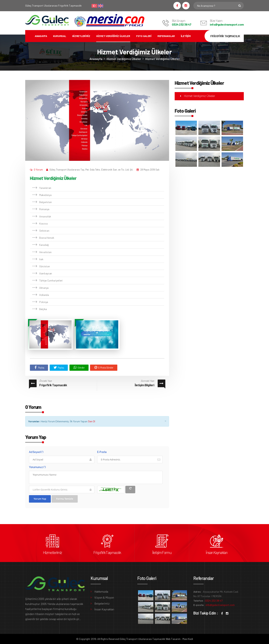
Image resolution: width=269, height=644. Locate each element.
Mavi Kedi (188, 639)
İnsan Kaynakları (217, 552)
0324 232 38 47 (181, 24)
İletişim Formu (162, 552)
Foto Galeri (144, 36)
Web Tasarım (173, 639)
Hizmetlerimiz (81, 36)
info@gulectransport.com (227, 24)
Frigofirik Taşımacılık (53, 385)
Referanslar (166, 36)
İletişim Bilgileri (144, 385)
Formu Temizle (65, 499)
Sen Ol (92, 421)
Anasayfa (41, 36)
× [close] (165, 421)
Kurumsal (60, 36)
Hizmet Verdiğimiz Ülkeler (113, 36)
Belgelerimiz (102, 603)
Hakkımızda (101, 592)
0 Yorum (38, 170)
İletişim (186, 36)
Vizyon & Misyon (104, 597)
